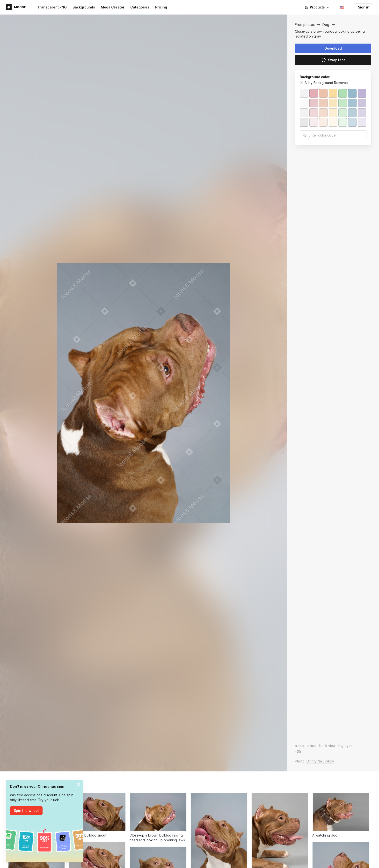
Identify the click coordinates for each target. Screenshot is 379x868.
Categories (140, 7)
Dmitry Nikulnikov (320, 761)
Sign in (364, 7)
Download (333, 48)
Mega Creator (113, 7)
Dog (326, 25)
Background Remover (331, 83)
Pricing (161, 7)
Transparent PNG (52, 7)
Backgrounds (84, 7)
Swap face (333, 60)
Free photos (305, 25)
